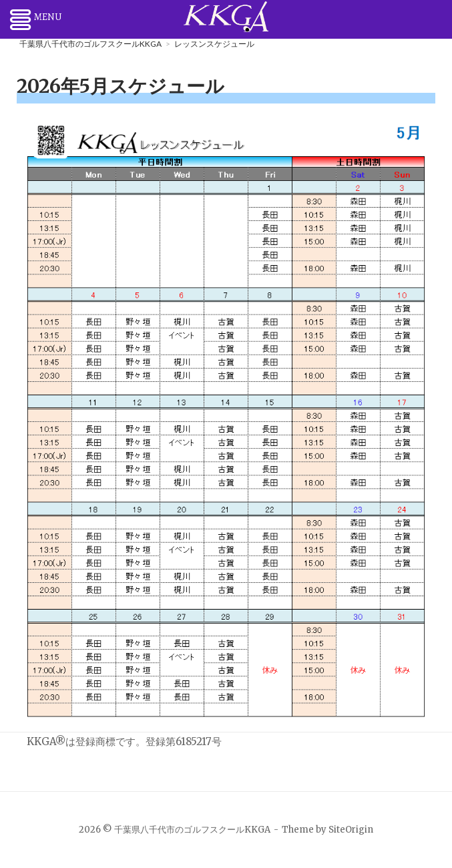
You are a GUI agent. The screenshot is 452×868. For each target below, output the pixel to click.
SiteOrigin (351, 830)
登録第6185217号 (184, 741)
